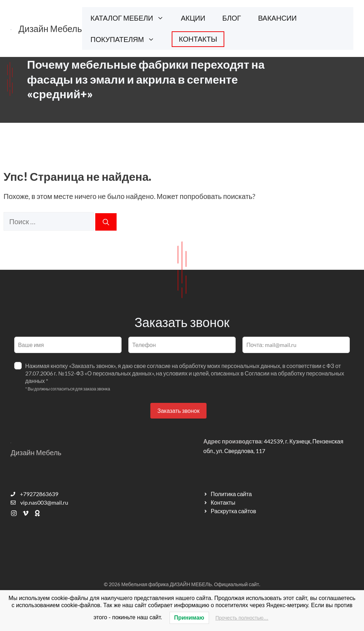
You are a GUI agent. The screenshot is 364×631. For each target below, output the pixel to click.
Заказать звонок (178, 411)
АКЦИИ (193, 18)
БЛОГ (232, 18)
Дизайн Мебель (50, 28)
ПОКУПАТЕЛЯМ (127, 39)
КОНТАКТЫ (198, 39)
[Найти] (106, 222)
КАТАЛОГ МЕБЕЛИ (132, 18)
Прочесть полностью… (242, 618)
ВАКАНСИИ (277, 18)
